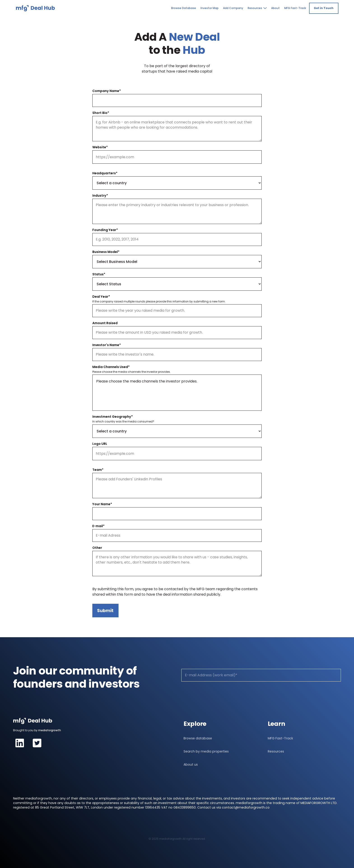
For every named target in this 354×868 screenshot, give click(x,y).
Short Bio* (101, 113)
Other (97, 548)
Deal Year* (101, 297)
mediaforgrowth (50, 730)
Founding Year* (105, 230)
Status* (99, 274)
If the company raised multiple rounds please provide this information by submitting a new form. (159, 302)
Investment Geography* (113, 417)
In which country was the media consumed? (123, 422)
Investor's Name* (107, 345)
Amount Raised (105, 323)
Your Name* (102, 504)
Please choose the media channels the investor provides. (132, 372)
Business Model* (106, 252)
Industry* (100, 196)
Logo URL (100, 444)
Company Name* (107, 91)
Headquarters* (105, 173)
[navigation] (35, 8)
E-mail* (98, 526)
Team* (98, 470)
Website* (100, 147)
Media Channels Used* (111, 367)
